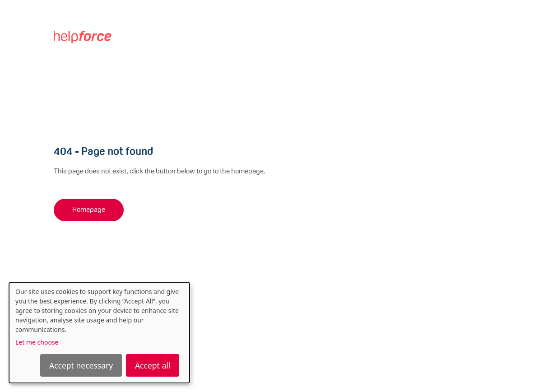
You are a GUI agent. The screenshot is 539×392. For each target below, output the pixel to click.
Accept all (153, 365)
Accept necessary (81, 365)
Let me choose (37, 342)
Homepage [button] (89, 210)
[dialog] (99, 333)
